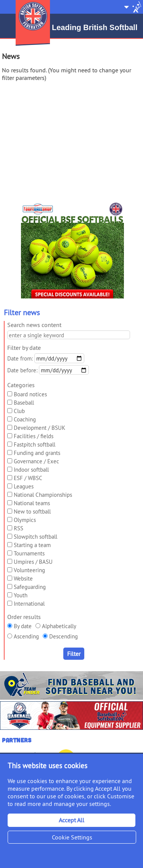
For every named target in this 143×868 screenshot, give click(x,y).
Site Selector (133, 7)
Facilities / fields (34, 436)
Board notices (30, 394)
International (29, 604)
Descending (63, 636)
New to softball (32, 511)
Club (19, 411)
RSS (18, 528)
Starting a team (32, 545)
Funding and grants (37, 453)
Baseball (24, 403)
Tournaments (29, 553)
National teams (32, 503)
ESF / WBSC (28, 478)
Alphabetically (59, 626)
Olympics (25, 520)
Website (23, 578)
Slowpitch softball (35, 537)
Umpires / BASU (33, 562)
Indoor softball (31, 470)
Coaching (25, 419)
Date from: (20, 358)
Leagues (24, 486)
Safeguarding (30, 587)
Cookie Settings (72, 837)
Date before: (22, 370)
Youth (21, 595)
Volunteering (29, 570)
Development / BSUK (39, 428)
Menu (7, 4)
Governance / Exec (36, 461)
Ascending (26, 636)
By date (23, 626)
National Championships (43, 495)
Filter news (22, 312)
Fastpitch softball (35, 444)
